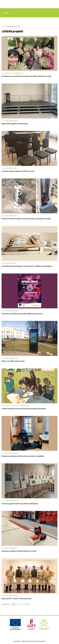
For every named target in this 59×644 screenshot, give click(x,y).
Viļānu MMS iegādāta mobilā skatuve (15, 124)
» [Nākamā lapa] (24, 604)
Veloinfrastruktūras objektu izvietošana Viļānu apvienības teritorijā (26, 219)
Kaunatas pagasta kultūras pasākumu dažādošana (20, 504)
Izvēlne (5, 13)
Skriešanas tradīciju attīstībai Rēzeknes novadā (19, 551)
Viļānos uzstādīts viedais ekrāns (13, 361)
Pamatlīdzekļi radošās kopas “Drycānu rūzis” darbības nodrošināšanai (27, 266)
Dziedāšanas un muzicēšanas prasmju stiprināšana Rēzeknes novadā (26, 76)
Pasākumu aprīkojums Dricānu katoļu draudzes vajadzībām (23, 456)
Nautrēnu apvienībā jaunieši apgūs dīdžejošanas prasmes (22, 314)
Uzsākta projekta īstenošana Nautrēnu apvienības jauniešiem (24, 409)
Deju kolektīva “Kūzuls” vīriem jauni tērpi (16, 598)
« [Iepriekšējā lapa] (10, 604)
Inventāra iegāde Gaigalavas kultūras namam (18, 171)
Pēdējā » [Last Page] (28, 604)
